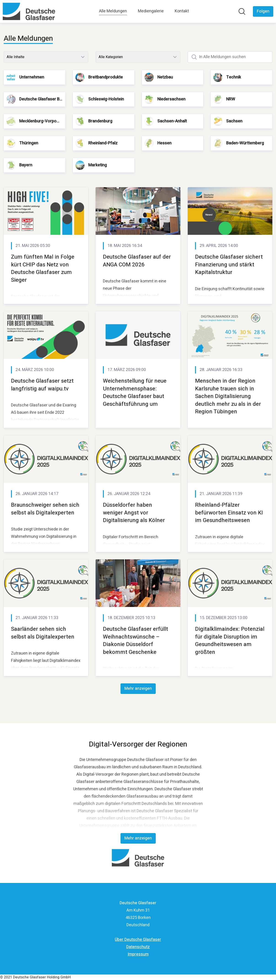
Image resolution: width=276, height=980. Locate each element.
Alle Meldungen (113, 11)
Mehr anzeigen (138, 689)
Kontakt (182, 11)
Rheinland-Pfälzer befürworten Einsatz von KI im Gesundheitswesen (229, 513)
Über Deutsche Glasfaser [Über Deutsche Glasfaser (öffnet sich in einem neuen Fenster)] (138, 940)
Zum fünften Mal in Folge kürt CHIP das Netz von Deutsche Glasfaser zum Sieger (43, 268)
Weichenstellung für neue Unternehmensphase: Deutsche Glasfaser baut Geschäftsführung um (135, 393)
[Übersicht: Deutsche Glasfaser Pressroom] (29, 11)
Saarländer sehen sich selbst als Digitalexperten (43, 633)
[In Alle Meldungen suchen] (230, 57)
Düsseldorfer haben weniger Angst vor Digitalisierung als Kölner (134, 513)
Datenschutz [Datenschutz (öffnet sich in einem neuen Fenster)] (138, 947)
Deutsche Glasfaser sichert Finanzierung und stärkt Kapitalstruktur (229, 265)
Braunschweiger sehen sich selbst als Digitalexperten (45, 509)
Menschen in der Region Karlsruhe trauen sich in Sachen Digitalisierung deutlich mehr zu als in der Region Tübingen (228, 396)
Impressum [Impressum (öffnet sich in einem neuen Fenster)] (138, 954)
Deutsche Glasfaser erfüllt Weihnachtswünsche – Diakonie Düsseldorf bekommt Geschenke (135, 641)
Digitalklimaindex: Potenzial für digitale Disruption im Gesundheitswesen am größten (230, 641)
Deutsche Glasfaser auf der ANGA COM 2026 (137, 261)
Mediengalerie (151, 11)
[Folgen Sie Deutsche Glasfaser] (263, 11)
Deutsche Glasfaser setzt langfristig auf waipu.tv (42, 385)
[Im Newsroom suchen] (242, 11)
